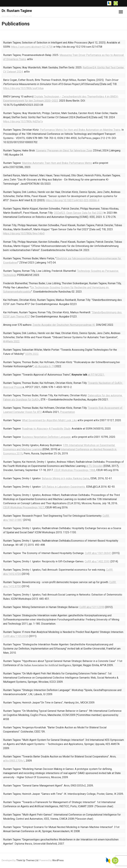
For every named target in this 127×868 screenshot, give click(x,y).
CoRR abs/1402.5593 (97, 561)
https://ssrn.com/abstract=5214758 (32, 47)
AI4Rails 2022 (11, 341)
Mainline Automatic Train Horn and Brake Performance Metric (57, 163)
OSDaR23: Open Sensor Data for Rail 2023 (78, 213)
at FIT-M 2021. (96, 375)
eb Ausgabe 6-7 (44, 366)
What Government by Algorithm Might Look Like (49, 420)
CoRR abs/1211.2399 (92, 607)
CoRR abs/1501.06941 (98, 553)
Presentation (67, 412)
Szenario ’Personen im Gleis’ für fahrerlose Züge (64, 151)
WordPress (58, 860)
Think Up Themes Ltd (27, 860)
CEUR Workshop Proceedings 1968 (74, 470)
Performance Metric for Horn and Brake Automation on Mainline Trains (80, 130)
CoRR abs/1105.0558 (16, 636)
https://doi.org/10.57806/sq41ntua (23, 88)
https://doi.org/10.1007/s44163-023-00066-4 (73, 200)
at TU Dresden (94, 466)
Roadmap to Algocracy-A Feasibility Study (46, 429)
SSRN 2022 (32, 354)
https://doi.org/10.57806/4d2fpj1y (23, 121)
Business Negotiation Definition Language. (47, 437)
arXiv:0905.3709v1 (14, 761)
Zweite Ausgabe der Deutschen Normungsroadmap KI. (64, 325)
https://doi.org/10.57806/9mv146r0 (24, 234)
